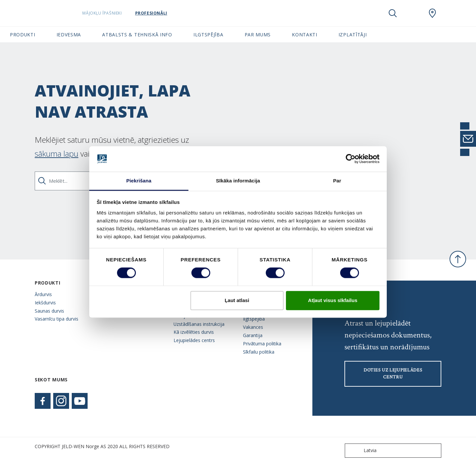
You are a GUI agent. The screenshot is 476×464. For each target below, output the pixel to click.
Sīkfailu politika (259, 352)
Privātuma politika (262, 344)
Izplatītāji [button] (353, 35)
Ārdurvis (43, 294)
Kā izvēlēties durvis (194, 332)
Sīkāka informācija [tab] (238, 181)
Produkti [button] (23, 35)
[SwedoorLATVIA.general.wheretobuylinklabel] (432, 13)
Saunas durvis (49, 311)
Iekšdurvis (45, 303)
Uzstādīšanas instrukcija (199, 324)
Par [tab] (337, 181)
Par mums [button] (258, 35)
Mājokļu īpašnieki (119, 13)
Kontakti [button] (305, 35)
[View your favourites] (413, 13)
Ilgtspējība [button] (208, 35)
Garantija (253, 335)
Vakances (253, 327)
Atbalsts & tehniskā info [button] (137, 35)
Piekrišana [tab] (139, 181)
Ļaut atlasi (237, 300)
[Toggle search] (393, 13)
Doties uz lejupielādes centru (393, 374)
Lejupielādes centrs (194, 340)
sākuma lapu (57, 154)
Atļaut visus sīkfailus (333, 300)
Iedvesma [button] (69, 35)
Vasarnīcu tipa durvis (57, 319)
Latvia (362, 451)
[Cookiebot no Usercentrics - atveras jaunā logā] (351, 159)
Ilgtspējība (254, 319)
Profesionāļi (168, 13)
